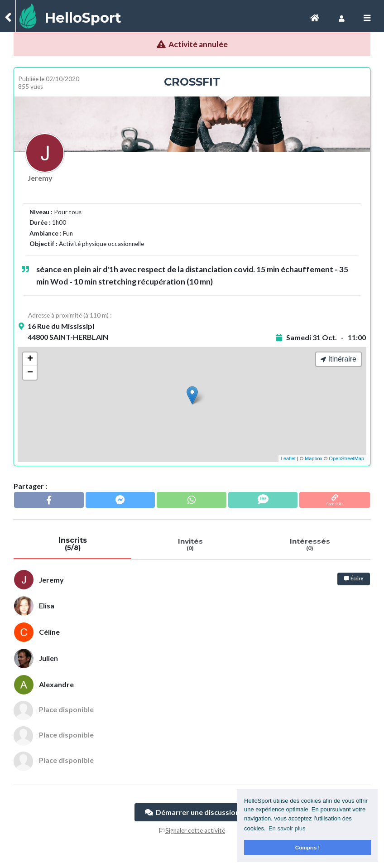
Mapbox (314, 458)
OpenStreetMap (346, 458)
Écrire (354, 579)
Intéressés (310, 544)
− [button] (30, 373)
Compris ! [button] (308, 847)
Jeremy (40, 178)
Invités (190, 544)
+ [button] (30, 359)
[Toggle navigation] (315, 18)
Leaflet (288, 458)
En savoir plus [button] (287, 828)
